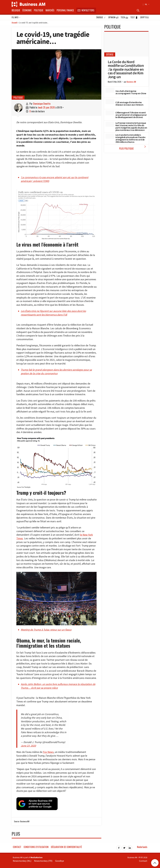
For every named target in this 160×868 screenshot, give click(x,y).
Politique (39, 10)
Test (134, 17)
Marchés (50, 10)
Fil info (16, 18)
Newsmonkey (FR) (43, 860)
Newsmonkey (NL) (22, 860)
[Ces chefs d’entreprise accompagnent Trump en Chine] (110, 90)
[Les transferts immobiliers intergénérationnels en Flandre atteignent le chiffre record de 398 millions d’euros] (110, 136)
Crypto (144, 17)
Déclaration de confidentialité (66, 847)
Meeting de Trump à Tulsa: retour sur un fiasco (46, 630)
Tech (124, 17)
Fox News (48, 752)
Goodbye (60, 860)
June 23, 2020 (28, 746)
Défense (110, 54)
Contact (17, 847)
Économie (27, 10)
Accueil (14, 22)
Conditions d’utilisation (36, 847)
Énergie (101, 17)
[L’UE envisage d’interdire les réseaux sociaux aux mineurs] (110, 102)
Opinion (113, 17)
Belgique (16, 10)
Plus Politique (133, 148)
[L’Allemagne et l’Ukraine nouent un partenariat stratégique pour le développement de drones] (110, 113)
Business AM (131, 82)
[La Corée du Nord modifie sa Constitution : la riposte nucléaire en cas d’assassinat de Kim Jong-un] (126, 44)
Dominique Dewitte (42, 104)
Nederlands (142, 847)
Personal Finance (65, 10)
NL (147, 4)
